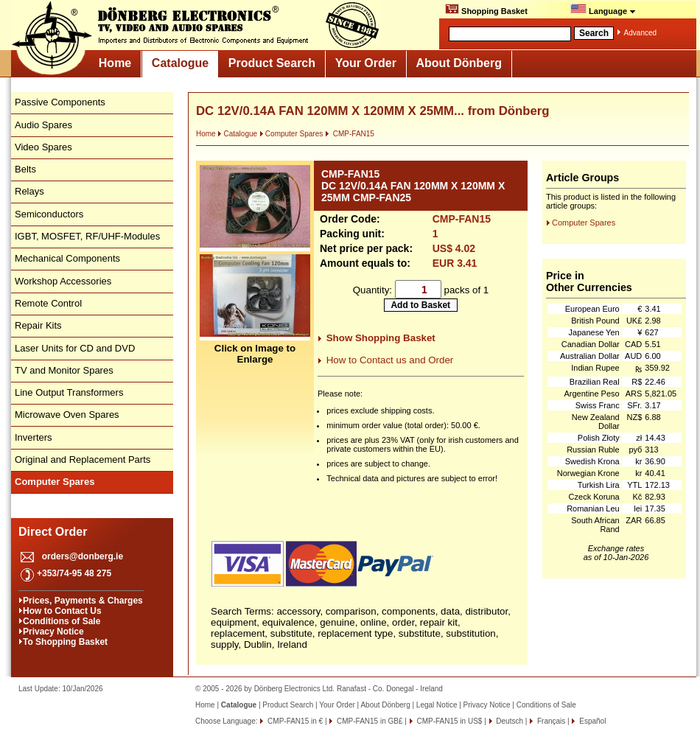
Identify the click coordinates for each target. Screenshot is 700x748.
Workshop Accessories (63, 281)
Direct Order (53, 532)
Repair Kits (38, 325)
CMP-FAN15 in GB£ (368, 721)
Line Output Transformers (69, 392)
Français (550, 721)
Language (603, 10)
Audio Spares (43, 125)
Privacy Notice (53, 632)
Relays (29, 191)
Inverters (34, 437)
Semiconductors (49, 214)
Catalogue (180, 63)
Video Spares (43, 147)
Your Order (366, 63)
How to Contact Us (62, 611)
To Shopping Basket (65, 642)
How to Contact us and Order (390, 360)
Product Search (272, 63)
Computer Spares (291, 134)
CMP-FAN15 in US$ (449, 721)
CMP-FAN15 (350, 134)
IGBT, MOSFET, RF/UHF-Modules (87, 236)
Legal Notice (437, 705)
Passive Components (60, 102)
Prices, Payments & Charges (83, 601)
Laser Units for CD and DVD (75, 348)
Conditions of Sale (62, 621)
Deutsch (509, 721)
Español (591, 721)
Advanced (640, 33)
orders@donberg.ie (83, 556)
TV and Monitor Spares (64, 370)
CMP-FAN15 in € (294, 721)
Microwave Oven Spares (67, 415)
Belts (25, 169)
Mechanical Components (67, 258)
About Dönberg (459, 63)
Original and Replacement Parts (83, 459)
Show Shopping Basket (381, 338)
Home (115, 63)
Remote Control (48, 303)
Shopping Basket (486, 10)
